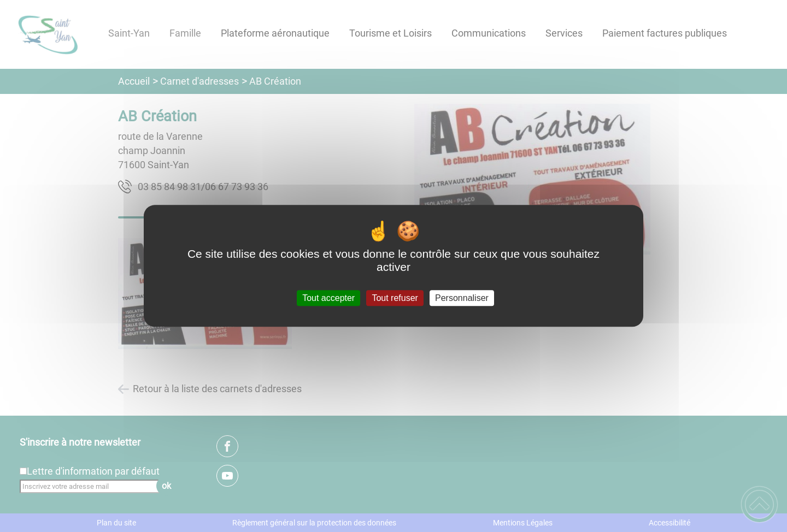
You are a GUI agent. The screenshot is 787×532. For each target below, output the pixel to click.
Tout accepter (328, 298)
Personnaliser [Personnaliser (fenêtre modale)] (462, 298)
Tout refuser (395, 298)
